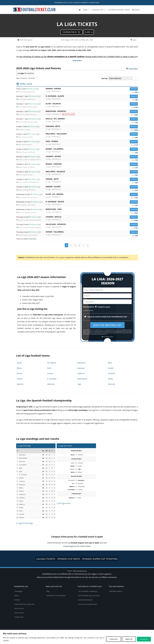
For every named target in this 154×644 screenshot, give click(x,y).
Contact (17, 600)
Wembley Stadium (116, 591)
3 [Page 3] (75, 245)
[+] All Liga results (64, 503)
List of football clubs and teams (89, 596)
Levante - (92, 157)
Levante (50, 373)
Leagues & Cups (98, 10)
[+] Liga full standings (25, 523)
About (16, 596)
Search (136, 10)
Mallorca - (92, 134)
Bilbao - (92, 149)
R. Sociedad (52, 379)
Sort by (105, 78)
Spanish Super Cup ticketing (100, 559)
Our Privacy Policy (107, 337)
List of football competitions (88, 591)
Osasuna (112, 373)
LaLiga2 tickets (46, 559)
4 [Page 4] (79, 245)
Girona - (92, 179)
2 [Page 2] (71, 245)
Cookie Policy (19, 617)
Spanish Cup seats (69, 559)
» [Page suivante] (88, 245)
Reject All (129, 639)
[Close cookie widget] (152, 632)
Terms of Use (19, 609)
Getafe (111, 368)
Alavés (19, 363)
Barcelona (82, 363)
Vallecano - (92, 225)
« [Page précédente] (84, 245)
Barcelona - (92, 112)
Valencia (20, 384)
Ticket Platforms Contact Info (24, 604)
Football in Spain (104, 307)
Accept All (144, 639)
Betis (110, 363)
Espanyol (81, 368)
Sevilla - (92, 119)
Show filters (133, 69)
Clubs (87, 32)
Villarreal (112, 384)
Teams (85, 10)
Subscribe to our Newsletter (56, 596)
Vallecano (51, 384)
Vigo (79, 384)
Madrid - (92, 89)
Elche (49, 368)
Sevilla (111, 379)
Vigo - (92, 142)
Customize (113, 639)
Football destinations (85, 600)
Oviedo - (92, 232)
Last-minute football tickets (119, 10)
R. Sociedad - (92, 97)
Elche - (92, 104)
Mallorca (81, 373)
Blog (48, 591)
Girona (19, 373)
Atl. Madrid (52, 363)
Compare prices (70, 32)
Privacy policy (19, 613)
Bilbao (19, 368)
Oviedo (20, 379)
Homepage (18, 591)
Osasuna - (92, 127)
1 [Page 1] (66, 245)
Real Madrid (82, 379)
